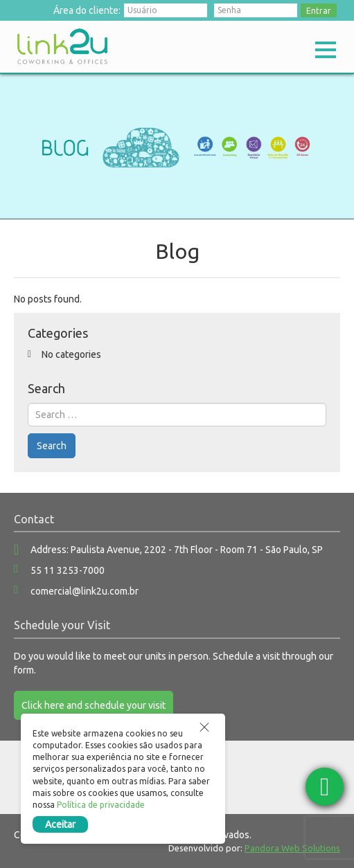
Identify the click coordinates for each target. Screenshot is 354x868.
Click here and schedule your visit (94, 705)
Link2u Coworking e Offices (62, 46)
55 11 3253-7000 (68, 570)
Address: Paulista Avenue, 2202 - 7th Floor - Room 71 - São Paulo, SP (177, 550)
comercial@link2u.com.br (85, 591)
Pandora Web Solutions (292, 848)
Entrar (319, 11)
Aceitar (60, 824)
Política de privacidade (101, 805)
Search (52, 446)
